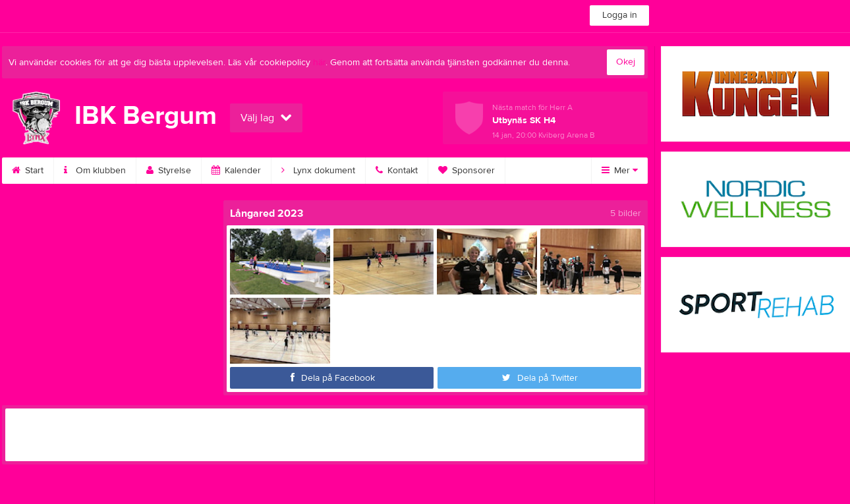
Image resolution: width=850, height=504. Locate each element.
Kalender (236, 171)
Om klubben (95, 171)
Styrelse (169, 171)
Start (28, 171)
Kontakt (397, 171)
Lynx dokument (318, 171)
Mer (620, 171)
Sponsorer (467, 171)
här (319, 63)
